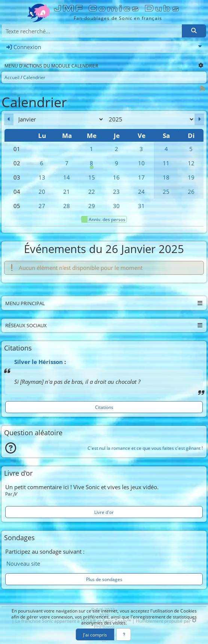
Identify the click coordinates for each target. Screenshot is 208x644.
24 (141, 192)
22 (92, 192)
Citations (104, 407)
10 (141, 163)
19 (191, 177)
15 (92, 177)
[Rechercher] (194, 31)
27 (42, 206)
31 (141, 206)
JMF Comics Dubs (118, 8)
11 (166, 163)
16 (116, 177)
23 (116, 192)
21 (67, 192)
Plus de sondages (104, 579)
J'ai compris (95, 635)
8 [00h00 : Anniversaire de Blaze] (92, 165)
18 (166, 177)
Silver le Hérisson (39, 362)
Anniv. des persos (103, 219)
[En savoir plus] (124, 634)
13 (42, 177)
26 (191, 192)
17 (141, 177)
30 (116, 206)
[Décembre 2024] (9, 119)
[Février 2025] (199, 119)
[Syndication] (203, 88)
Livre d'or (104, 512)
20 (42, 192)
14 (67, 177)
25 (166, 192)
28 (67, 206)
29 (92, 206)
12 (191, 163)
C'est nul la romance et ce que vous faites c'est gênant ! (145, 448)
